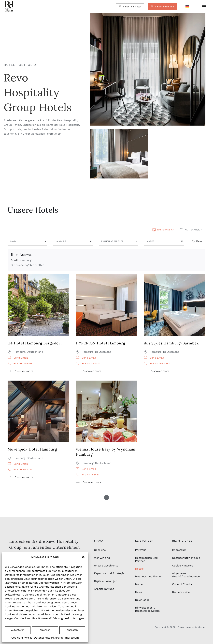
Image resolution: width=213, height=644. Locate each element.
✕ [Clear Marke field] (182, 241)
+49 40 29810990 (160, 363)
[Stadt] (71, 241)
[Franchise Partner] (117, 241)
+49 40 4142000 (91, 363)
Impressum (72, 638)
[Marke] (162, 241)
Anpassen (72, 630)
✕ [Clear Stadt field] (91, 241)
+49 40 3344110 (23, 469)
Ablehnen (45, 630)
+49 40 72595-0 (23, 363)
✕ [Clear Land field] (45, 241)
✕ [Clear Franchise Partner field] (136, 241)
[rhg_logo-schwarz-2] (9, 3)
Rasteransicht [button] (164, 230)
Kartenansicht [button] (192, 230)
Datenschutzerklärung (48, 638)
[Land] (25, 241)
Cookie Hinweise (22, 638)
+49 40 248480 (91, 475)
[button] (83, 557)
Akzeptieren (18, 630)
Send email (21, 358)
